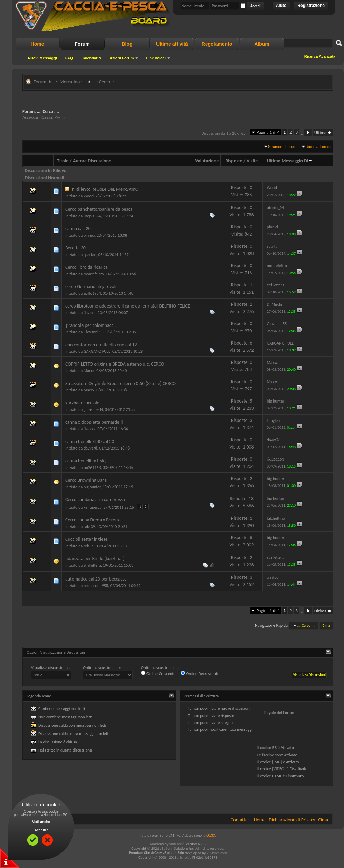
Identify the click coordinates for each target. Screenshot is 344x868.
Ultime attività (172, 44)
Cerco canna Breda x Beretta (93, 520)
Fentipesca (93, 507)
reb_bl (89, 546)
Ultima (323, 133)
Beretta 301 (77, 248)
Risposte (234, 161)
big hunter (92, 487)
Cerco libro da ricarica (87, 267)
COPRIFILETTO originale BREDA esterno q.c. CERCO (115, 364)
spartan (90, 255)
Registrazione (311, 6)
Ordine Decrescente (200, 673)
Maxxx (89, 371)
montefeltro (94, 274)
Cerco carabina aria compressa (95, 499)
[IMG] (277, 762)
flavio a (90, 313)
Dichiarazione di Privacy (292, 820)
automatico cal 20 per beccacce (96, 579)
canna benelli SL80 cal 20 (90, 441)
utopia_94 (92, 216)
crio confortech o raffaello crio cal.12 (101, 345)
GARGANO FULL (97, 351)
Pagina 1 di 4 (268, 132)
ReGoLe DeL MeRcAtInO (115, 189)
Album (262, 44)
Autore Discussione (92, 161)
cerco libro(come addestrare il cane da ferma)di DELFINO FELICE (128, 306)
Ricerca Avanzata (320, 56)
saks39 (89, 527)
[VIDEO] (279, 769)
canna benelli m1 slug (87, 461)
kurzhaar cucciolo (82, 403)
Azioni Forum (122, 58)
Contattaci (241, 820)
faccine (268, 755)
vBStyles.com (217, 853)
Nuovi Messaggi (42, 58)
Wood (89, 196)
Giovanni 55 (94, 332)
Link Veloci (156, 58)
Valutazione (207, 161)
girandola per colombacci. (90, 325)
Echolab (185, 857)
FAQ (69, 58)
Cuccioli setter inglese (87, 539)
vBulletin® (177, 844)
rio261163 (92, 468)
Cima (326, 626)
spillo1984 (92, 293)
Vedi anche (41, 822)
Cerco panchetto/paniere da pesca (99, 209)
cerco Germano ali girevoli (91, 287)
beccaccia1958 (96, 586)
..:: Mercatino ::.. (70, 82)
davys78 (90, 448)
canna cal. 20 (78, 229)
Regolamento (217, 44)
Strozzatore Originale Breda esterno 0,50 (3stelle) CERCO (121, 383)
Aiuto (281, 6)
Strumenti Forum (282, 147)
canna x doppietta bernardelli (94, 422)
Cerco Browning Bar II (86, 480)
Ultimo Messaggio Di (289, 161)
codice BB (268, 748)
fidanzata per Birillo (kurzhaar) (95, 559)
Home (37, 44)
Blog (127, 44)
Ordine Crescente (158, 673)
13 (251, 498)
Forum (82, 44)
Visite (252, 161)
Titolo (63, 161)
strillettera (92, 565)
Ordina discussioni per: (102, 668)
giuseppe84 (93, 409)
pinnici (89, 235)
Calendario (91, 58)
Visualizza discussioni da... (53, 668)
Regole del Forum (279, 713)
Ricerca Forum (318, 147)
